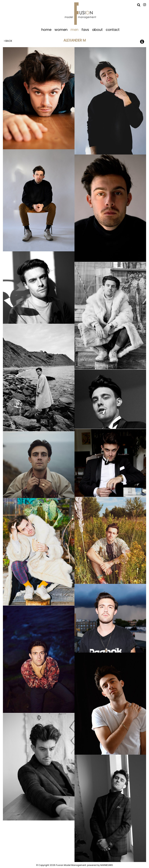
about (97, 29)
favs (85, 29)
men (74, 29)
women (61, 29)
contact (113, 29)
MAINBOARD (107, 865)
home (46, 29)
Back (8, 41)
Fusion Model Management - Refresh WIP (80, 14)
